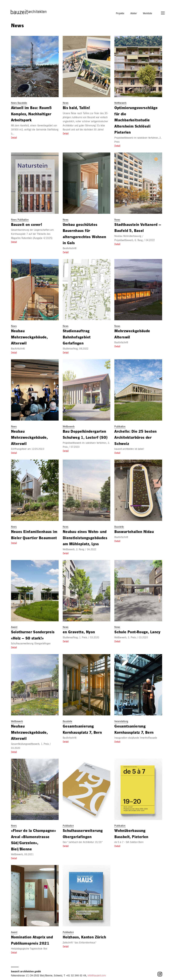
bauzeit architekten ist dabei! (129, 449)
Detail (14, 138)
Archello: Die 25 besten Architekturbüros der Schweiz (135, 438)
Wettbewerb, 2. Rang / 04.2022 (79, 550)
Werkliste (148, 14)
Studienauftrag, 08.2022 (76, 349)
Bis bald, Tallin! (76, 108)
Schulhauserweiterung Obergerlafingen (31, 644)
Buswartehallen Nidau (134, 532)
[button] (164, 13)
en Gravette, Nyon (79, 633)
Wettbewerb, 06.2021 (22, 855)
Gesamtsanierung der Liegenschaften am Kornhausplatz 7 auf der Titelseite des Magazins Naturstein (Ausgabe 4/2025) (32, 234)
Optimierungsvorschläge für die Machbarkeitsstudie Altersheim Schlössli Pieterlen (136, 121)
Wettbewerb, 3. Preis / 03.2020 (131, 638)
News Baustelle (19, 103)
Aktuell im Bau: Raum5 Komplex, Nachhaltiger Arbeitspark (31, 115)
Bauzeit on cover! (27, 225)
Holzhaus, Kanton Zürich (84, 938)
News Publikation (20, 220)
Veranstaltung (121, 722)
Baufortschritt (70, 249)
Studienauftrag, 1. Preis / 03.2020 (81, 638)
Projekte (120, 14)
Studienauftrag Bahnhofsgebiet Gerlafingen (77, 338)
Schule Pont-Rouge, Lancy (137, 633)
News (66, 103)
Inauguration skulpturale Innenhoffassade (136, 738)
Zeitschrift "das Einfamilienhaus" (80, 943)
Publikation (120, 427)
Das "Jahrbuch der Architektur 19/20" (83, 842)
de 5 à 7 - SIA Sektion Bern (129, 842)
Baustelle (119, 527)
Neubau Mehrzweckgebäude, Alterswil (29, 338)
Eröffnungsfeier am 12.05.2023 (28, 449)
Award (14, 628)
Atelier (134, 14)
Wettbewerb (120, 103)
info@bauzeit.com (97, 976)
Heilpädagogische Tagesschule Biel (29, 949)
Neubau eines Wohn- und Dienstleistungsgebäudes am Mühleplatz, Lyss (85, 538)
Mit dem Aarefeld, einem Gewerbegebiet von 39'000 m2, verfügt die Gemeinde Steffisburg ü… (35, 130)
